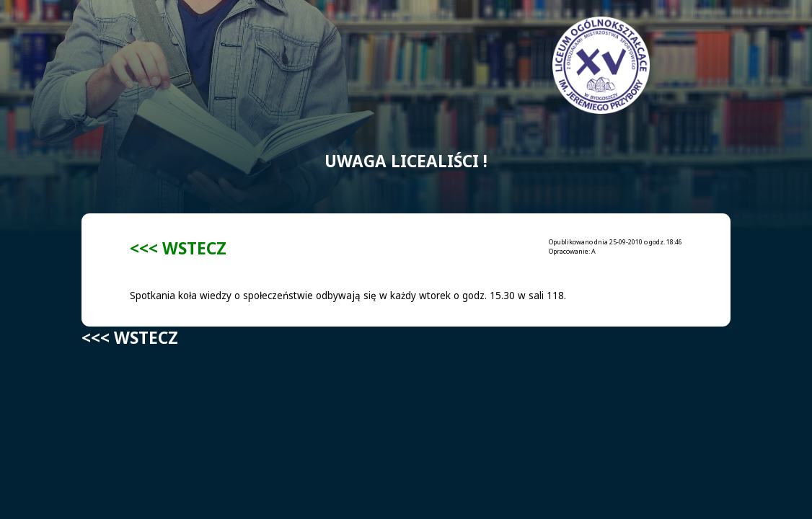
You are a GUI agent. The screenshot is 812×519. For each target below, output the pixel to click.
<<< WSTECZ (178, 248)
